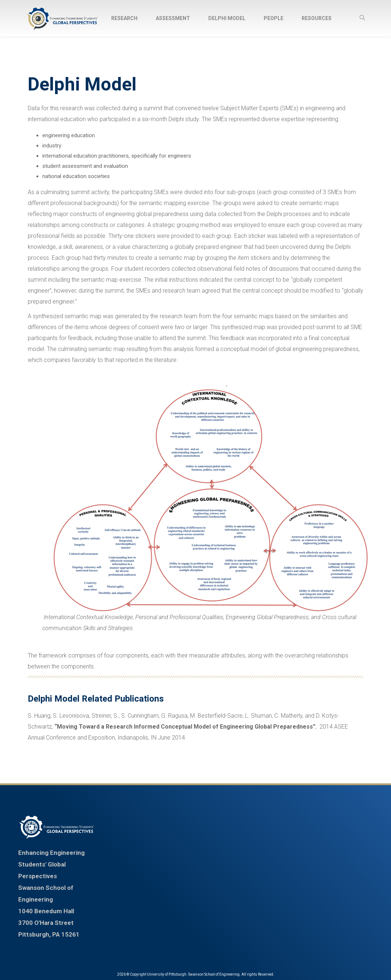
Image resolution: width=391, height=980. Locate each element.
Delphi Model (227, 18)
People (274, 18)
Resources (317, 18)
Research (124, 18)
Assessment (173, 18)
